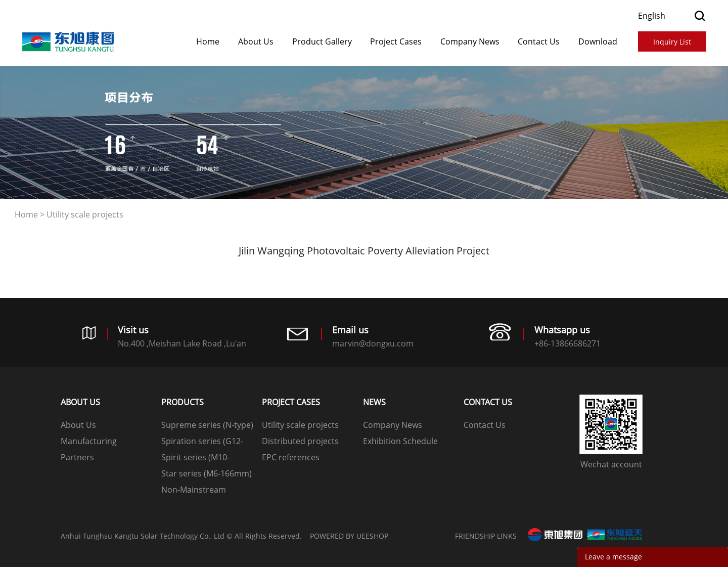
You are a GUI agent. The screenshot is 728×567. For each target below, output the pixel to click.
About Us (256, 41)
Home (208, 41)
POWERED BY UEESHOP (349, 536)
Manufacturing (89, 441)
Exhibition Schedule (400, 441)
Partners (77, 457)
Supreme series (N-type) (207, 425)
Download (598, 41)
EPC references (291, 457)
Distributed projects (300, 441)
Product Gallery (322, 41)
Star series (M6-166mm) (207, 473)
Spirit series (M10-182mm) (195, 459)
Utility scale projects (85, 214)
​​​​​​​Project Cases (396, 41)
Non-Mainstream (194, 490)
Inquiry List (672, 42)
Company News (470, 41)
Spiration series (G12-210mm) (202, 442)
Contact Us (539, 41)
